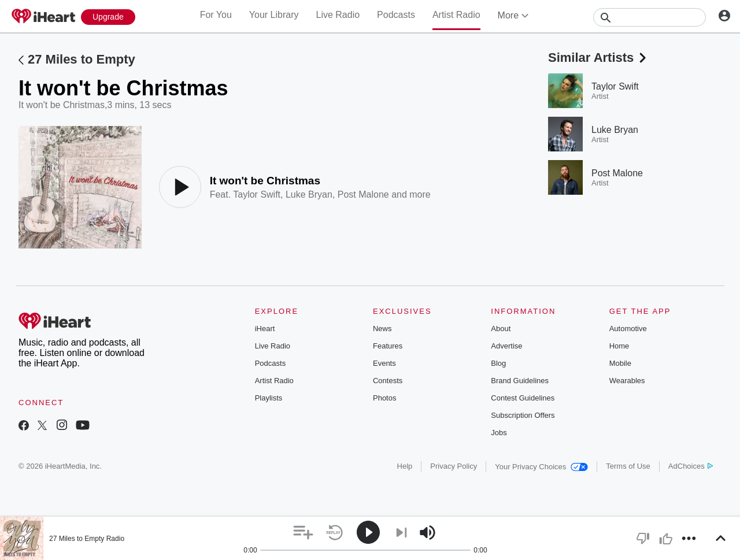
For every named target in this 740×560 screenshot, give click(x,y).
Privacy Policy (454, 466)
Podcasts (396, 15)
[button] (303, 533)
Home (619, 346)
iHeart (265, 329)
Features (388, 346)
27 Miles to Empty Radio (87, 539)
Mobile (620, 363)
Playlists (269, 398)
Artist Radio (456, 15)
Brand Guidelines (520, 381)
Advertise (506, 346)
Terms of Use (628, 466)
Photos (384, 398)
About (501, 329)
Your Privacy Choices (541, 467)
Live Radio (338, 15)
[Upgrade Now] (108, 17)
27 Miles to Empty (82, 59)
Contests (388, 381)
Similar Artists (598, 58)
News (382, 329)
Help (405, 466)
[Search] (650, 17)
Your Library (274, 15)
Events (384, 363)
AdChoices (691, 466)
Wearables (627, 381)
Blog (498, 363)
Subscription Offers (523, 415)
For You (216, 15)
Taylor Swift (257, 194)
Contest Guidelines (523, 398)
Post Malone (363, 194)
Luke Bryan (309, 194)
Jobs (499, 433)
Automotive (628, 329)
